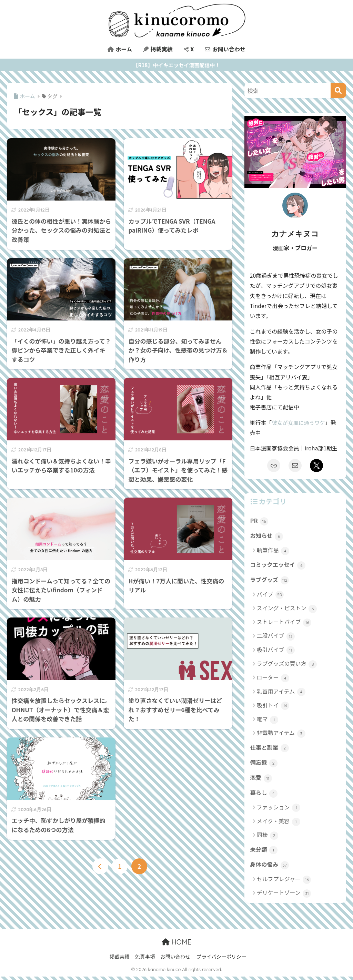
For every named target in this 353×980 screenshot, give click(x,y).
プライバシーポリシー (221, 959)
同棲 (268, 838)
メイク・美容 (279, 824)
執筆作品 (273, 551)
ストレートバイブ (284, 624)
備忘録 (264, 765)
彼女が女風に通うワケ (299, 423)
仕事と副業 (270, 749)
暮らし (264, 795)
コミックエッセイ (279, 566)
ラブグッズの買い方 (287, 665)
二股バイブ (276, 637)
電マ (268, 721)
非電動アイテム (281, 734)
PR (259, 521)
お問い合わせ (225, 49)
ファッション (279, 810)
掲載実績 (158, 49)
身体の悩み (270, 868)
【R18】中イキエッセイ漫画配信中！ (177, 65)
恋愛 (261, 780)
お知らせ (267, 537)
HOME (176, 945)
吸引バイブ (276, 651)
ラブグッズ (270, 581)
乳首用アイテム (281, 693)
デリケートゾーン (284, 896)
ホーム (120, 49)
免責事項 (145, 959)
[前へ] (100, 867)
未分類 (264, 853)
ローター (273, 679)
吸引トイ (273, 707)
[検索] (338, 90)
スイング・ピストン (287, 610)
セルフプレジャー (284, 882)
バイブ (270, 596)
